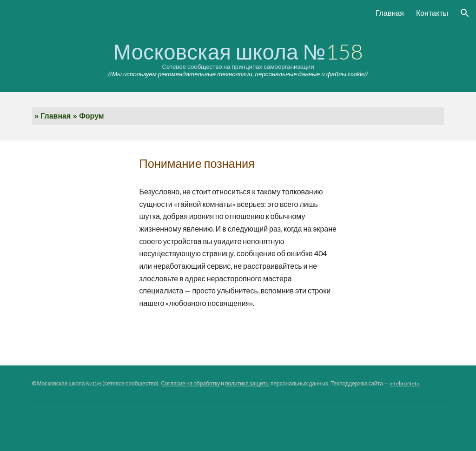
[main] (238, 59)
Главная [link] (390, 13)
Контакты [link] (432, 13)
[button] (465, 13)
